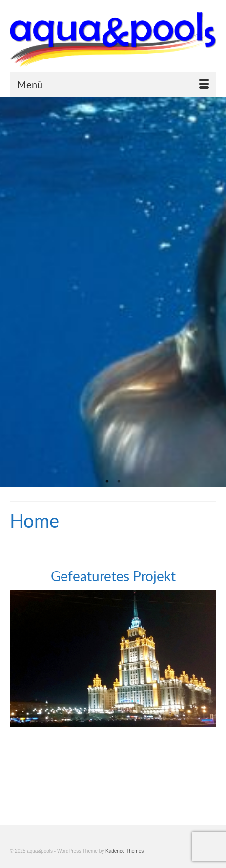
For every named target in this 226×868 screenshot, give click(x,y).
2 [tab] (119, 482)
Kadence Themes (124, 851)
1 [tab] (107, 482)
